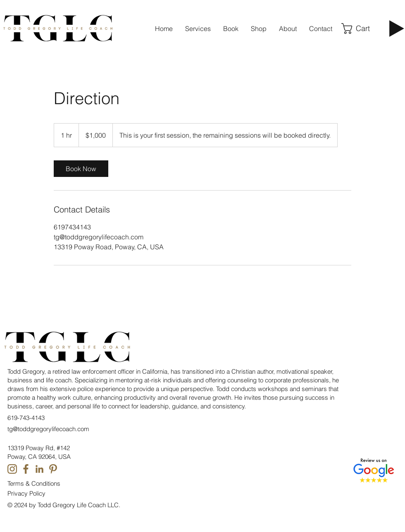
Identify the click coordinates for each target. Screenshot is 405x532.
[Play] (397, 29)
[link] (81, 169)
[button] (321, 29)
